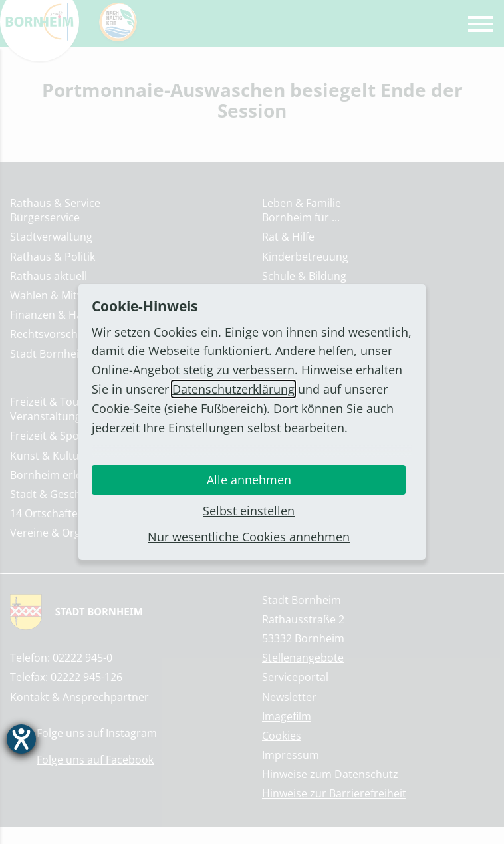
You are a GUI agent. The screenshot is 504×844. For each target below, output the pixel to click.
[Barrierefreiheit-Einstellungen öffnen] (21, 739)
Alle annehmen (249, 480)
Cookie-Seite (126, 408)
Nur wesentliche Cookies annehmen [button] (249, 537)
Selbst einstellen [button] (249, 511)
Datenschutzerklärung (233, 389)
